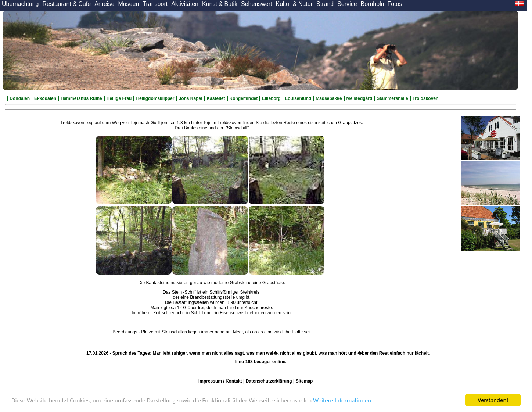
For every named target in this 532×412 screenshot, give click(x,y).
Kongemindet (244, 98)
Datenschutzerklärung (269, 381)
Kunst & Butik (220, 4)
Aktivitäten (185, 4)
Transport (155, 4)
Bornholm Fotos (382, 4)
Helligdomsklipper (155, 98)
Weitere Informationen (342, 400)
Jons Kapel (190, 98)
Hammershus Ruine (81, 98)
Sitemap (304, 381)
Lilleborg (271, 98)
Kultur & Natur (294, 4)
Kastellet (216, 98)
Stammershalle (392, 98)
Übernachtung (20, 4)
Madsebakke (329, 98)
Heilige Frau (119, 98)
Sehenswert (257, 4)
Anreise (104, 4)
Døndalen (20, 98)
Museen (128, 4)
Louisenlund (298, 98)
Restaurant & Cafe (67, 4)
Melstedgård (360, 98)
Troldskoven (426, 98)
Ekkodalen (45, 98)
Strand (325, 4)
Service (347, 4)
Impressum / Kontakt (220, 381)
